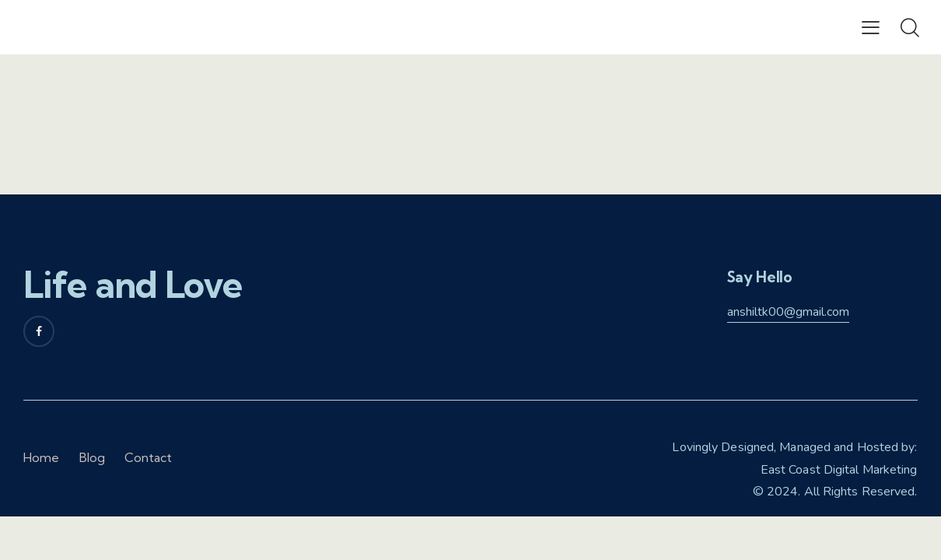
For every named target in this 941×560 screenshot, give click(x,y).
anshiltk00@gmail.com (788, 312)
